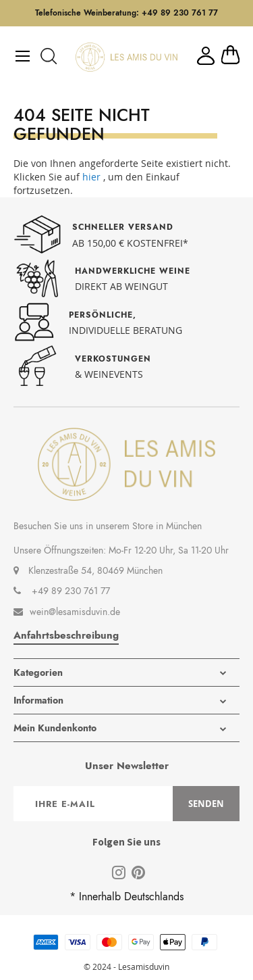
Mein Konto (206, 56)
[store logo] (126, 57)
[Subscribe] (206, 804)
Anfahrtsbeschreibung (66, 635)
